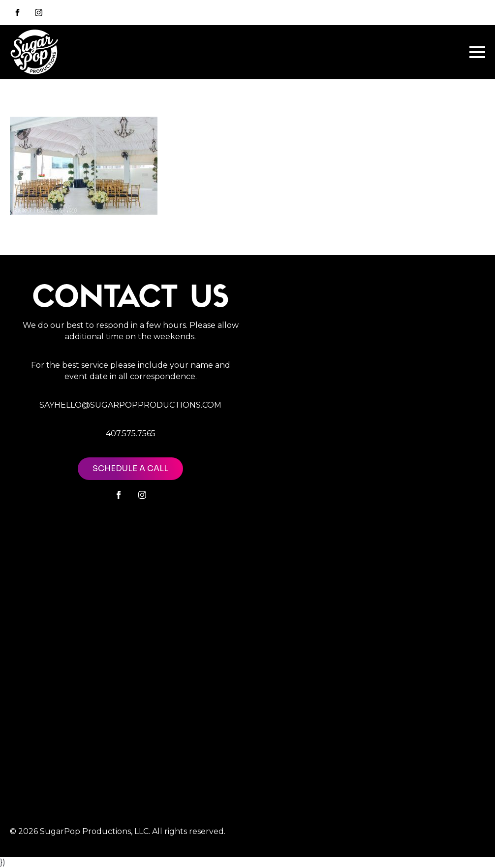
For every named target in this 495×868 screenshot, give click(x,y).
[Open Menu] (477, 52)
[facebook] (119, 495)
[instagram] (39, 13)
